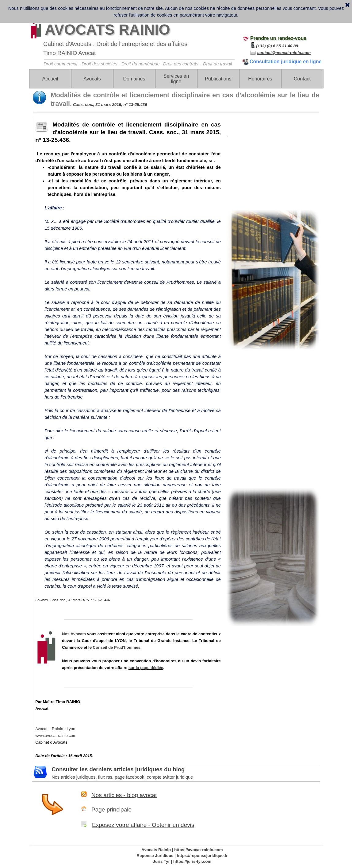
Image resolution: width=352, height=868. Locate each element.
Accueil (50, 79)
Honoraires (260, 79)
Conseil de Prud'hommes (117, 647)
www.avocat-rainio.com (56, 736)
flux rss (105, 777)
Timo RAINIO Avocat (69, 53)
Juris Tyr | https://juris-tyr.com (182, 861)
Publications (218, 79)
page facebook (129, 777)
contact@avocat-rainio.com (284, 53)
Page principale (111, 810)
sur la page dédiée (146, 668)
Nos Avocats (74, 634)
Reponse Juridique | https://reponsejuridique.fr (182, 856)
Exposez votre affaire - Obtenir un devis (143, 825)
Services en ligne (176, 79)
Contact (302, 79)
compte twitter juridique (170, 777)
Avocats (92, 79)
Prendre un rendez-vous (278, 38)
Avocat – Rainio (55, 729)
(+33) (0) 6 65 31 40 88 (277, 46)
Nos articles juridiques (73, 777)
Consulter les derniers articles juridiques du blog (118, 769)
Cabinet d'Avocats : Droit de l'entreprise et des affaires (115, 44)
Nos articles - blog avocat (124, 795)
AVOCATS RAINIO (107, 30)
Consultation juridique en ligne (286, 62)
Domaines (134, 79)
